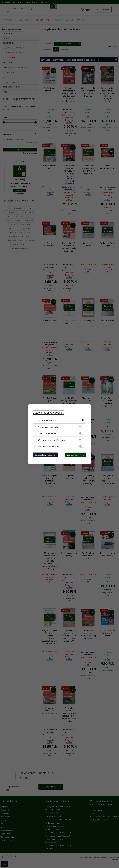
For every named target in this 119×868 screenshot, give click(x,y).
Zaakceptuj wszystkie (76, 455)
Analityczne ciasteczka (47, 433)
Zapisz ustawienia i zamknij (45, 455)
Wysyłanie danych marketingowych (52, 440)
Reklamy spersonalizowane (49, 446)
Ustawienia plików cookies (48, 412)
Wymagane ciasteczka (47, 420)
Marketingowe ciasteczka (48, 427)
